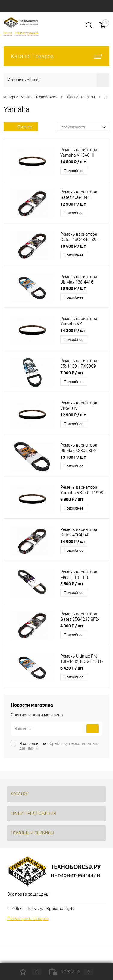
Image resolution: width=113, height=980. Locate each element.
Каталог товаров (56, 56)
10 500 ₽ (73, 246)
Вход (8, 33)
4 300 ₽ (72, 626)
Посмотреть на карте (28, 919)
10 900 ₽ (73, 288)
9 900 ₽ (72, 499)
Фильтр (21, 127)
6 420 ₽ (72, 668)
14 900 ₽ (73, 541)
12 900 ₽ (73, 204)
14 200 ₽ (73, 330)
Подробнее (74, 171)
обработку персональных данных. (59, 746)
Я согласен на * (59, 746)
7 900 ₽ (72, 373)
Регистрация (27, 33)
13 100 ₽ (73, 457)
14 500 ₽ (73, 162)
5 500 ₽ (72, 584)
